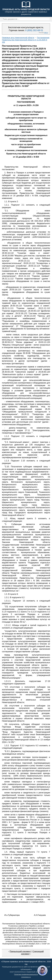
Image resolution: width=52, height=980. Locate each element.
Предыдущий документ (20, 951)
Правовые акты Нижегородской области (18, 38)
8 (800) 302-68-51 (34, 30)
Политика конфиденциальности (26, 974)
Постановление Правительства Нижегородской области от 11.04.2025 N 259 (26, 40)
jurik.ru (46, 33)
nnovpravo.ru (26, 977)
